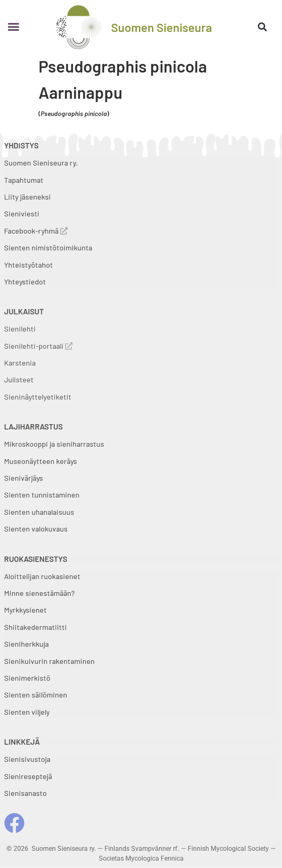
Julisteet (19, 379)
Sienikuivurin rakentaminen (49, 661)
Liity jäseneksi (27, 197)
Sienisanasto (25, 793)
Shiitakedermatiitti (35, 627)
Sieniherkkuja (26, 644)
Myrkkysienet (25, 610)
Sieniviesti (23, 214)
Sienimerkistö (27, 678)
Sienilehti (20, 329)
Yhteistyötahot (28, 265)
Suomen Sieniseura (161, 27)
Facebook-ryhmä (36, 231)
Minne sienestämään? (39, 593)
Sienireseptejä (28, 776)
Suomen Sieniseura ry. (41, 163)
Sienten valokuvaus (36, 529)
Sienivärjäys (24, 478)
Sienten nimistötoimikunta (48, 248)
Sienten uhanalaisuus (39, 512)
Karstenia (20, 363)
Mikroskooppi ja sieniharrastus (54, 444)
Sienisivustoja (27, 759)
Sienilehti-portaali (38, 346)
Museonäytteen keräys (41, 461)
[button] (13, 27)
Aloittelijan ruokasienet (42, 576)
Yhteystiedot (25, 282)
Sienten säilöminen (36, 695)
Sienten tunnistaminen (42, 495)
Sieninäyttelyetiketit (38, 397)
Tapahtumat (24, 180)
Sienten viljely (27, 712)
